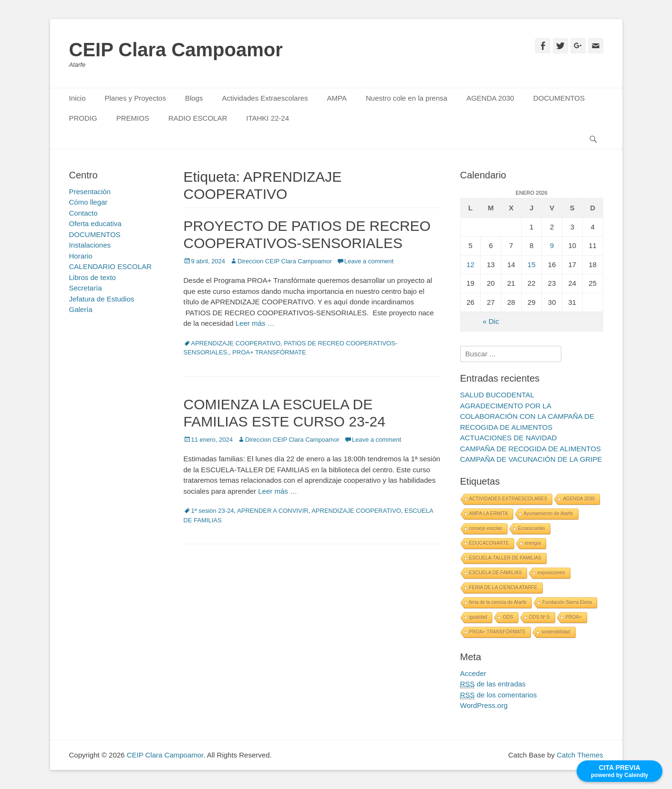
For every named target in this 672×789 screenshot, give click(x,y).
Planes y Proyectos (135, 98)
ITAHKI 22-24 (268, 118)
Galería (81, 309)
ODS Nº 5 (539, 617)
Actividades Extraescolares (265, 98)
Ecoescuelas (532, 528)
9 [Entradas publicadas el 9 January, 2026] (552, 245)
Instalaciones (90, 245)
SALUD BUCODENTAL (497, 395)
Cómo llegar (88, 202)
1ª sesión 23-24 (213, 511)
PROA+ (574, 617)
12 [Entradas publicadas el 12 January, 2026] (470, 265)
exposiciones (551, 573)
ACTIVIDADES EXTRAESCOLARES (508, 499)
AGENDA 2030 (490, 98)
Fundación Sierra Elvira (567, 602)
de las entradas (493, 684)
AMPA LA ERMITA (489, 514)
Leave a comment (369, 261)
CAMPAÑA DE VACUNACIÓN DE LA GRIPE (531, 459)
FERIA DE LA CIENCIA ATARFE (503, 587)
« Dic (491, 321)
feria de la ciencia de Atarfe (498, 602)
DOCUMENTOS (559, 98)
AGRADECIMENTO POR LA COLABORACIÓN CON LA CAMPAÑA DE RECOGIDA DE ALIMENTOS (527, 416)
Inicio (78, 98)
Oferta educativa (95, 223)
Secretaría (86, 288)
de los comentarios (499, 695)
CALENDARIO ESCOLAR (110, 266)
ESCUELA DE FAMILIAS (496, 573)
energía (533, 543)
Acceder (473, 673)
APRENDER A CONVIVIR (273, 511)
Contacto (83, 213)
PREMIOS (133, 118)
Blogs (194, 98)
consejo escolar (486, 528)
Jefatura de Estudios (102, 299)
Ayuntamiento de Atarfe (548, 514)
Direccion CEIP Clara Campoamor (285, 261)
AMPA (337, 98)
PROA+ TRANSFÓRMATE (269, 352)
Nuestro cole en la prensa (407, 98)
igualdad (478, 617)
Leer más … (255, 323)
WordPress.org (484, 705)
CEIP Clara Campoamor (176, 50)
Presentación (90, 192)
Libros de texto (93, 277)
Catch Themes (580, 755)
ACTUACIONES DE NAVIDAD (509, 438)
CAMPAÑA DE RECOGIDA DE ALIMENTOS (531, 449)
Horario (81, 256)
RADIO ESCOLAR (198, 118)
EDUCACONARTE (489, 543)
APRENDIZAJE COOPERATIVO (236, 343)
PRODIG (83, 118)
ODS (508, 617)
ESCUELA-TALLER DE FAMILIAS (506, 558)
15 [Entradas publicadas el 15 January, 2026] (532, 265)
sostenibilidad (556, 632)
